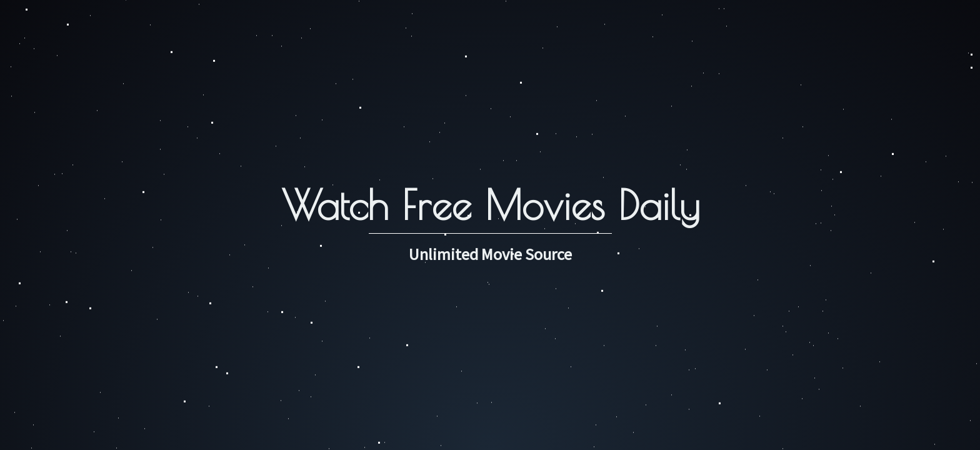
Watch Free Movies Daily (490, 205)
